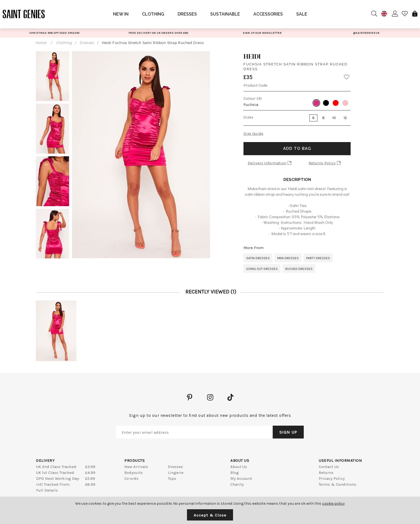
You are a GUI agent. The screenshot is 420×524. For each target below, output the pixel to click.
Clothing (153, 14)
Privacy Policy (332, 478)
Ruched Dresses (299, 269)
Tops (172, 478)
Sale (302, 14)
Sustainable (225, 14)
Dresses (187, 14)
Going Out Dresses (262, 269)
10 (334, 118)
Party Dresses (318, 258)
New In (121, 14)
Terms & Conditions (337, 484)
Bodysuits (134, 473)
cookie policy (333, 503)
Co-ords (131, 478)
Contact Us (329, 467)
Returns (326, 473)
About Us (239, 467)
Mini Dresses (288, 258)
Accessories (268, 14)
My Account (241, 478)
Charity (237, 484)
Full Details (47, 490)
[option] (54, 33)
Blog (235, 473)
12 (345, 118)
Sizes (248, 117)
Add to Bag (297, 148)
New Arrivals (136, 467)
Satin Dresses (258, 258)
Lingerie (176, 473)
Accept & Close (210, 515)
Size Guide (253, 133)
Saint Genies (24, 14)
